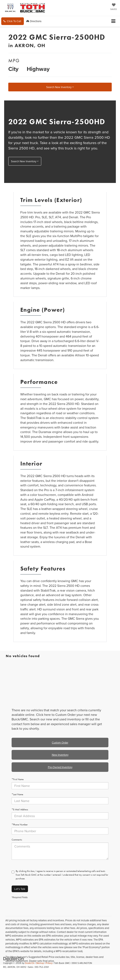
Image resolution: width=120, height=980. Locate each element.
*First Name (18, 779)
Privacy (49, 963)
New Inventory (60, 755)
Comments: (17, 840)
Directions (34, 21)
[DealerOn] (14, 959)
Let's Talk (20, 889)
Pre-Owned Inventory (60, 767)
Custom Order (60, 742)
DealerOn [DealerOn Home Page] (30, 963)
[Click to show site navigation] (113, 21)
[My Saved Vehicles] (114, 7)
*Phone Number (20, 825)
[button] (13, 21)
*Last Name (17, 794)
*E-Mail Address (20, 809)
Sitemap (40, 963)
